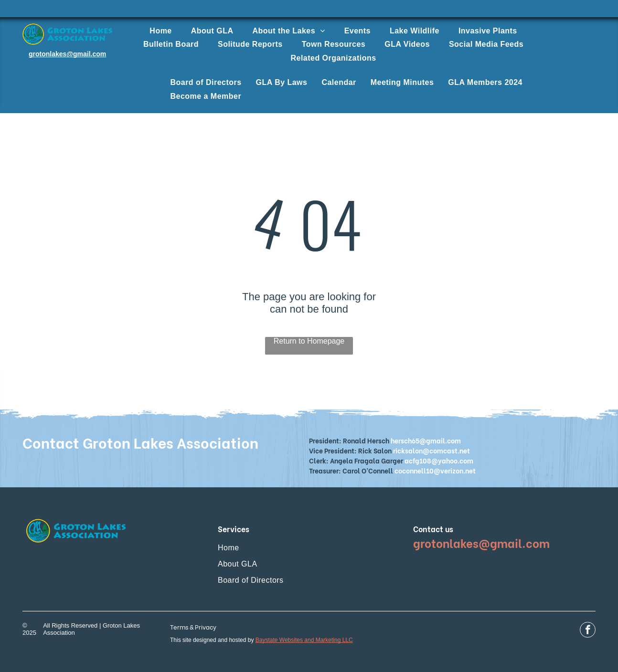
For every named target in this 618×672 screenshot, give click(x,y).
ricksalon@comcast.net (432, 450)
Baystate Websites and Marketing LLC (304, 640)
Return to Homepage (309, 341)
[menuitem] (160, 31)
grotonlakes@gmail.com (67, 54)
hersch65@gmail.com (426, 440)
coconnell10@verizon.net (435, 470)
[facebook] (588, 631)
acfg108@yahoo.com (439, 460)
